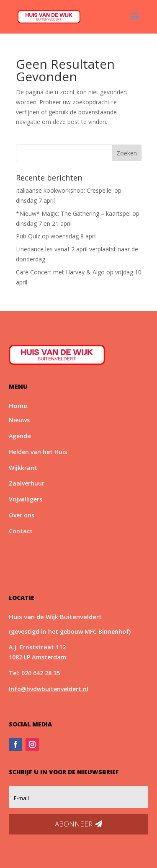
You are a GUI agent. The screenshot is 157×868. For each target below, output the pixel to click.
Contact (21, 531)
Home (18, 406)
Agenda (20, 436)
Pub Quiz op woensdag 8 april (56, 236)
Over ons (22, 515)
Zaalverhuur (27, 483)
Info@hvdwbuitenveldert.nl (49, 689)
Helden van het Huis (38, 452)
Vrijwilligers (26, 499)
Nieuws (19, 420)
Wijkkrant (23, 468)
